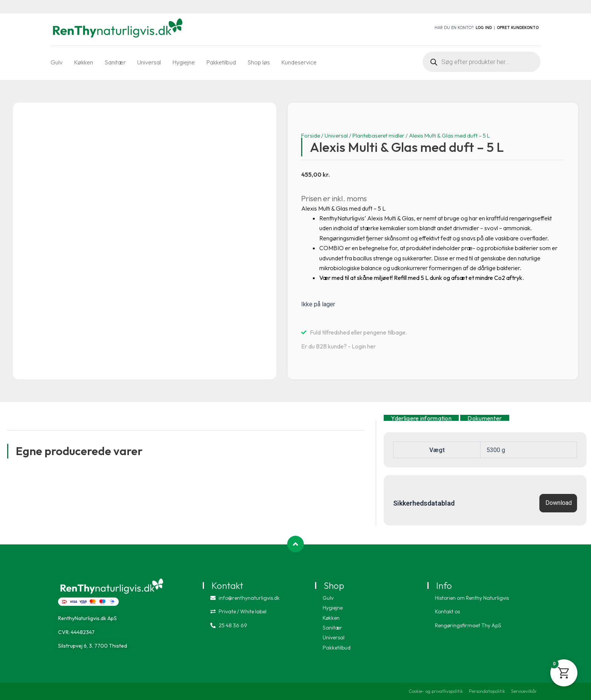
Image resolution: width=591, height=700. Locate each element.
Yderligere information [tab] (421, 418)
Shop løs (259, 62)
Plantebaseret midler (378, 135)
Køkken (83, 62)
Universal (149, 62)
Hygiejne (184, 62)
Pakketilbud (221, 62)
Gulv (57, 62)
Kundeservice (299, 62)
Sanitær (115, 62)
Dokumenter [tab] (485, 418)
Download (559, 503)
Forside (311, 135)
